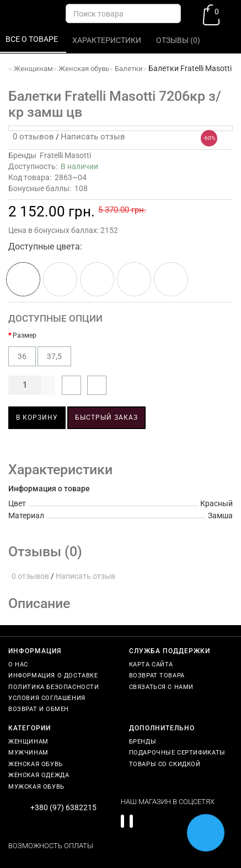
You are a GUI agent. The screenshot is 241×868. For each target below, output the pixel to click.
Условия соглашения (47, 698)
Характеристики (108, 40)
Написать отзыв (93, 137)
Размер (25, 335)
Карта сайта (151, 664)
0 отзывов (31, 137)
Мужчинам (28, 753)
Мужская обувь (36, 787)
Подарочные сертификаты (177, 753)
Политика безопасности (54, 687)
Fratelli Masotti (65, 155)
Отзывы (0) (179, 40)
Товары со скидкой (165, 764)
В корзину (37, 417)
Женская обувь (36, 764)
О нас (18, 664)
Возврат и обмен (39, 709)
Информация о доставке (53, 676)
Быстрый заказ (106, 417)
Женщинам (28, 742)
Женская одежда (39, 775)
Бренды (143, 742)
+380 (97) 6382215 (63, 807)
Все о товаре (33, 39)
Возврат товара (157, 676)
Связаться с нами (162, 687)
